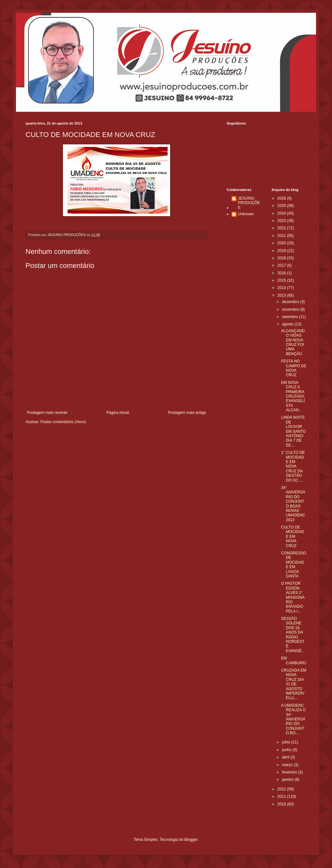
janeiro (288, 780)
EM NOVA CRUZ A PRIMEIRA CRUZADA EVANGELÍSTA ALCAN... (293, 396)
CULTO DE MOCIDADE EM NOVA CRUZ (292, 537)
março (288, 765)
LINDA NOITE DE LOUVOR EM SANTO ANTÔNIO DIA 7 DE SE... (293, 431)
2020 (282, 243)
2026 (282, 198)
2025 (282, 206)
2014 (282, 288)
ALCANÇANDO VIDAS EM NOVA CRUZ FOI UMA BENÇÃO (293, 342)
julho (287, 742)
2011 (282, 796)
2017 (282, 265)
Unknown (246, 214)
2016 (282, 273)
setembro (290, 317)
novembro (291, 309)
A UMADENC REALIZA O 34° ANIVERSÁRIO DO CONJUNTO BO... (293, 719)
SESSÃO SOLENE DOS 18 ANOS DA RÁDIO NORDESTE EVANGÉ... (293, 635)
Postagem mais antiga (187, 413)
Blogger (191, 840)
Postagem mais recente (47, 413)
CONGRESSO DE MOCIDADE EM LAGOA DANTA (293, 565)
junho (287, 750)
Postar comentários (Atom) (63, 422)
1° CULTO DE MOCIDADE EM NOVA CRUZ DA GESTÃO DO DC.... (293, 466)
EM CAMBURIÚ (294, 660)
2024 (282, 213)
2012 (282, 789)
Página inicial (118, 413)
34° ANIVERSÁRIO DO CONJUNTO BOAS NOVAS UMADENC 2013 (293, 504)
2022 (282, 228)
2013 (282, 295)
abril (286, 757)
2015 (282, 280)
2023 (282, 221)
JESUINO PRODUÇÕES (249, 203)
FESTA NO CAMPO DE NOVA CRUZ (294, 368)
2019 (282, 251)
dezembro (291, 302)
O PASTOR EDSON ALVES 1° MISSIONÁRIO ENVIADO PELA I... (293, 597)
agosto (288, 324)
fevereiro (290, 772)
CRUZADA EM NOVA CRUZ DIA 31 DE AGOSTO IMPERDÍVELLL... (294, 684)
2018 (282, 258)
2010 (282, 804)
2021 (282, 236)
